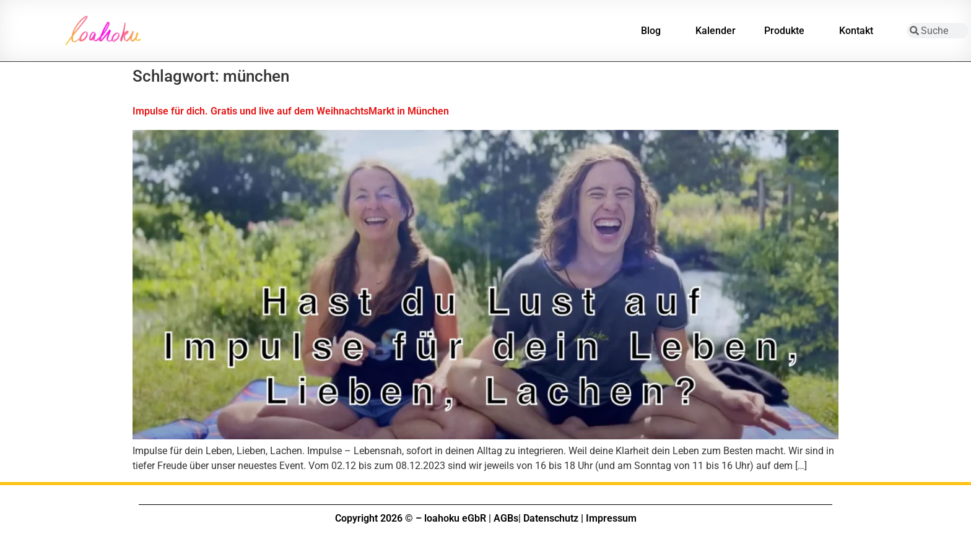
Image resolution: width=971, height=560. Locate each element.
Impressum (611, 518)
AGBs (506, 518)
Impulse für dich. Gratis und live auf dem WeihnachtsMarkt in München (291, 111)
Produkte (787, 31)
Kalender (716, 31)
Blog (654, 31)
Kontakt (859, 31)
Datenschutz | (553, 518)
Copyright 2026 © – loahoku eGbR (411, 518)
